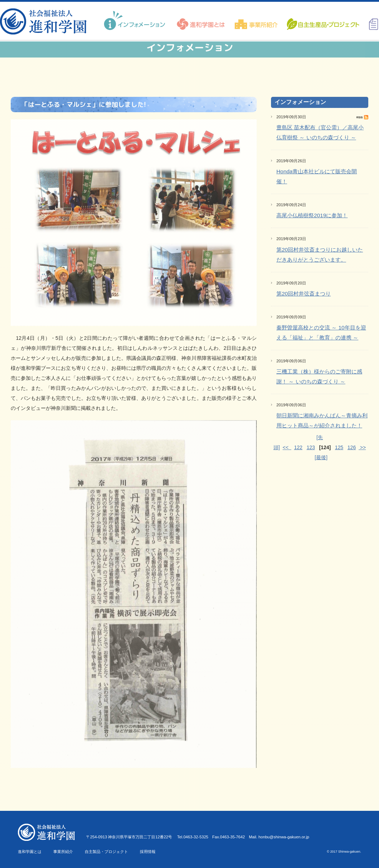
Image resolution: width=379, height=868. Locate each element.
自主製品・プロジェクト (106, 852)
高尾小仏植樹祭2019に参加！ (312, 215)
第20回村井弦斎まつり (304, 294)
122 (298, 447)
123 (311, 447)
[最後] (321, 457)
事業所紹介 (63, 852)
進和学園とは (30, 852)
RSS (362, 117)
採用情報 (148, 852)
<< (287, 447)
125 (339, 447)
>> (362, 447)
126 (352, 447)
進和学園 (46, 21)
